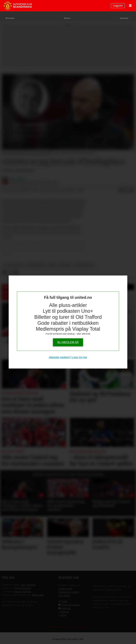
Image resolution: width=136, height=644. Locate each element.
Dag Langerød (28, 585)
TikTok (63, 615)
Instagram (66, 608)
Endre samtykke (80, 627)
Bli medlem (10, 18)
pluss (52, 265)
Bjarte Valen (38, 595)
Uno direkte (64, 596)
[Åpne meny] (130, 6)
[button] (132, 475)
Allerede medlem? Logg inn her (68, 357)
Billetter (67, 18)
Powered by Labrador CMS (68, 639)
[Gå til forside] (18, 6)
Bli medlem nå (68, 342)
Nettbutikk (124, 18)
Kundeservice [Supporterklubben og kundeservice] (65, 589)
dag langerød (14, 265)
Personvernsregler (57, 627)
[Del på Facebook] (121, 190)
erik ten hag (84, 265)
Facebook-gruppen (70, 605)
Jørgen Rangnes (23, 592)
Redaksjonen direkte (69, 592)
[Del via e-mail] (131, 190)
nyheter (66, 265)
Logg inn (118, 6)
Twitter (64, 602)
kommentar (36, 265)
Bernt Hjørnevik (23, 588)
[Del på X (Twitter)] (126, 190)
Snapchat (64, 612)
